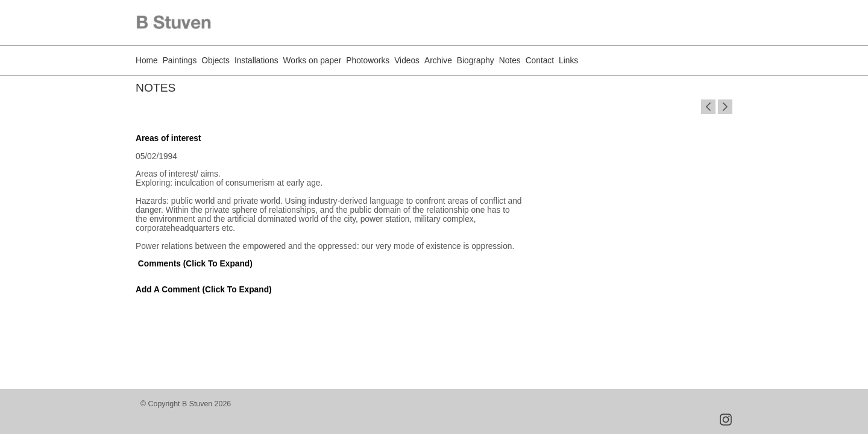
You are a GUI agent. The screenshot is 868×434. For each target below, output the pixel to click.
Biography (476, 61)
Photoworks (368, 61)
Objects (215, 61)
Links (568, 61)
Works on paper (313, 61)
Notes (510, 61)
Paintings (180, 61)
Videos (407, 61)
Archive (438, 61)
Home (147, 61)
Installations (256, 61)
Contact (540, 61)
